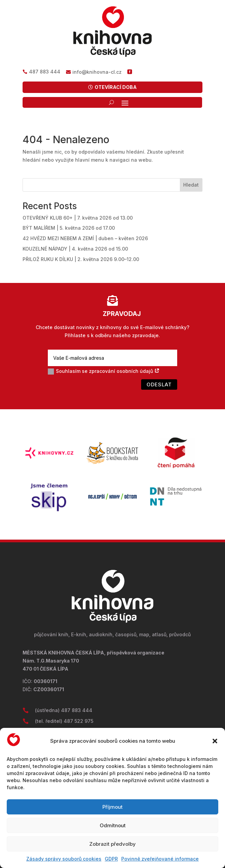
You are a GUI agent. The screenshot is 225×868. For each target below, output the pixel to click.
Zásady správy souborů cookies (64, 859)
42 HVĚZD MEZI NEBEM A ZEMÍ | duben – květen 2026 (85, 238)
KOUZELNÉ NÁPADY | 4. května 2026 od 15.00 (75, 249)
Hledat (191, 185)
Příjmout (112, 807)
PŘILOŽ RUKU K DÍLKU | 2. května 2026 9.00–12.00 (81, 259)
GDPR (111, 859)
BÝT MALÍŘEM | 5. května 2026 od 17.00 (69, 228)
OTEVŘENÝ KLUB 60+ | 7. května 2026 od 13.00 (78, 218)
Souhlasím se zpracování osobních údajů (104, 371)
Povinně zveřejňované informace (160, 859)
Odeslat (159, 384)
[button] (215, 741)
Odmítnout (113, 825)
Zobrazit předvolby (112, 844)
